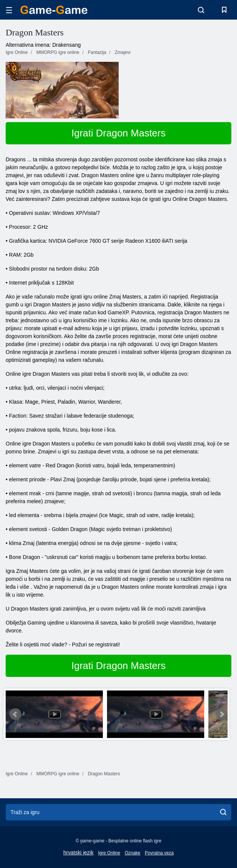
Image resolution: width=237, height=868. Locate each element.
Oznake (132, 853)
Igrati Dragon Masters (119, 133)
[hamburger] (9, 10)
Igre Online (109, 853)
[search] (223, 812)
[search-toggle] (201, 10)
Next (222, 714)
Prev (15, 714)
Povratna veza (159, 853)
